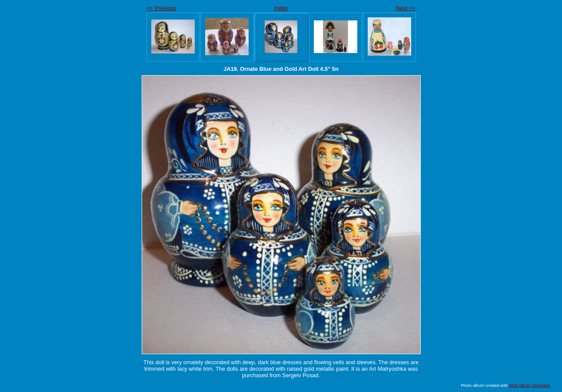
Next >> (406, 8)
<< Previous (162, 8)
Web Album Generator (530, 385)
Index (281, 8)
